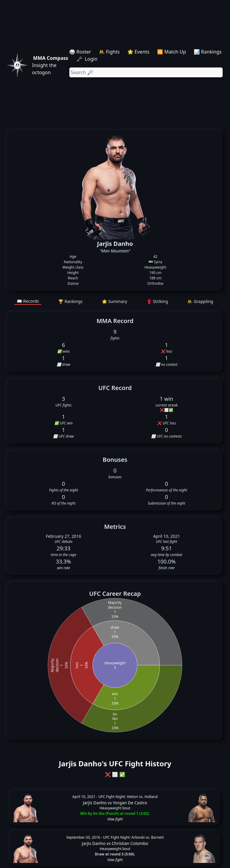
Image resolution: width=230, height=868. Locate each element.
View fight (115, 819)
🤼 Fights (109, 52)
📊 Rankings (208, 52)
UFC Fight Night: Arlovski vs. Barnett (133, 837)
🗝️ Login (87, 59)
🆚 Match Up (172, 52)
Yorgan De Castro (130, 803)
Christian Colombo (130, 843)
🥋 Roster (80, 52)
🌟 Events (138, 52)
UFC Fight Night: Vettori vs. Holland (128, 797)
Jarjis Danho (95, 803)
